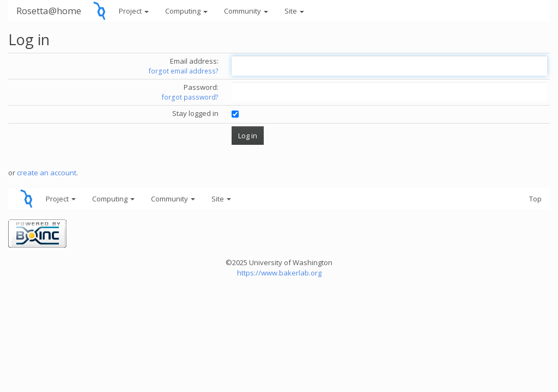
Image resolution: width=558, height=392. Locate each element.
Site (294, 11)
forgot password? (190, 97)
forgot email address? (184, 71)
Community (246, 11)
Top (535, 199)
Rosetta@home (49, 11)
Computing (186, 11)
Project (134, 11)
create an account (47, 173)
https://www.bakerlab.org (279, 273)
